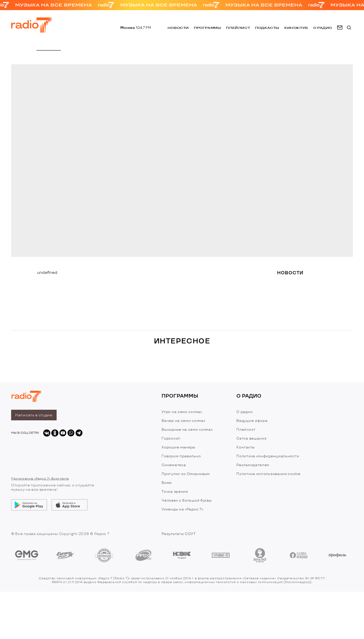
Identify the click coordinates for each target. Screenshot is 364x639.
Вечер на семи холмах (183, 421)
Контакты (246, 447)
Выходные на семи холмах (187, 430)
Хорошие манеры (178, 447)
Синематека (174, 465)
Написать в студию (34, 415)
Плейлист (238, 28)
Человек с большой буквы (187, 500)
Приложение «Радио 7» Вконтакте (40, 479)
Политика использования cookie (268, 474)
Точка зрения (175, 492)
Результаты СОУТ (179, 534)
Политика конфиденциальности (268, 456)
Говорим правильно (181, 456)
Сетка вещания (251, 438)
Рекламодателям (253, 465)
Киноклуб (296, 28)
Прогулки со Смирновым (186, 474)
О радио (244, 412)
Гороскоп (171, 438)
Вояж (167, 483)
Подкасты (267, 28)
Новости (178, 28)
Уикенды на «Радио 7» (182, 509)
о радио (323, 28)
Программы (207, 28)
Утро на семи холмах (182, 412)
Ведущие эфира (252, 421)
